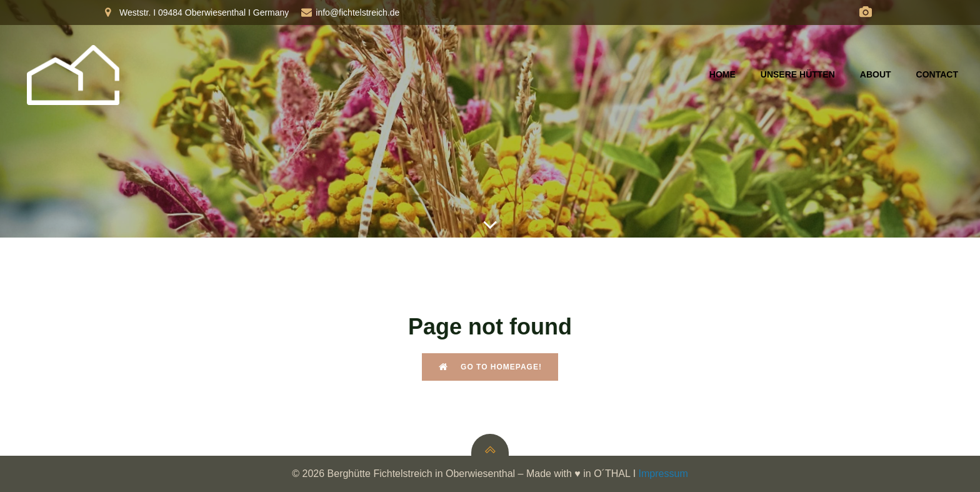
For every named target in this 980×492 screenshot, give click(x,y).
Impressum (663, 474)
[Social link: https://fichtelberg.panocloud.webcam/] (866, 13)
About (876, 74)
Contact (937, 74)
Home (722, 74)
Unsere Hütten (798, 74)
